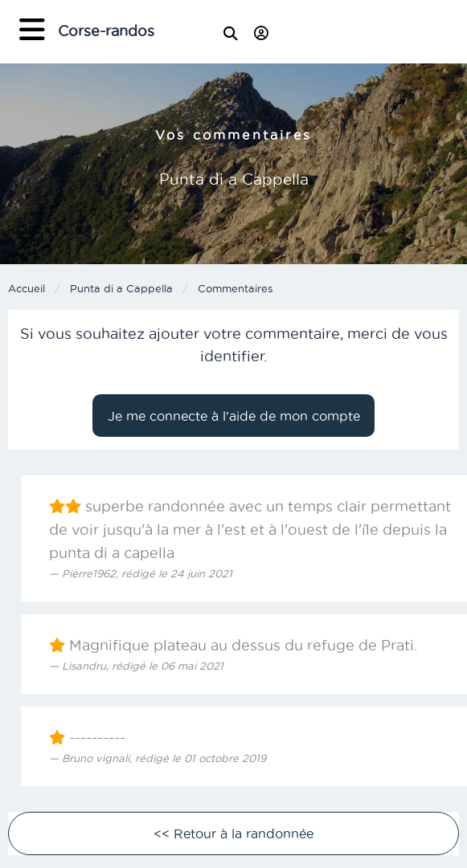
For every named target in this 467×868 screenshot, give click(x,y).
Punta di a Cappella (121, 288)
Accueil (27, 288)
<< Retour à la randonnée (233, 833)
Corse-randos (106, 31)
